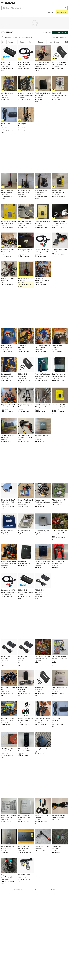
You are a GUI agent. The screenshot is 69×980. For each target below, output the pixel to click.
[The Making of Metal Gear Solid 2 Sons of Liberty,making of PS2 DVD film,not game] (9, 739)
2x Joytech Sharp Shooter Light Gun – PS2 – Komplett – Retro (26, 437)
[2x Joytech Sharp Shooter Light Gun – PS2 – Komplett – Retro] (26, 426)
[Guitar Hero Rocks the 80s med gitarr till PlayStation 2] (60, 521)
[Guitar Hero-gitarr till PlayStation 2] (26, 269)
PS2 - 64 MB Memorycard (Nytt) (25, 563)
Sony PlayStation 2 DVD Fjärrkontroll (8, 847)
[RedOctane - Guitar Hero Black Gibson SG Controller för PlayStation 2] (60, 212)
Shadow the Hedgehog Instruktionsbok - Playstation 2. (24, 347)
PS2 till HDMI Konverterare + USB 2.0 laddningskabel (25, 591)
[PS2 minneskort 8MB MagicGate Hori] (60, 490)
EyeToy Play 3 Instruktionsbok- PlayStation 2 (7, 347)
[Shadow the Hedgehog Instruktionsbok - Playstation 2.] (26, 336)
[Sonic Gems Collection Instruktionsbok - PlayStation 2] (43, 336)
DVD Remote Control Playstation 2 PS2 (25, 750)
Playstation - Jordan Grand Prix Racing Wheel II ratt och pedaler (8, 719)
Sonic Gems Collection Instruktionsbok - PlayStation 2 (43, 347)
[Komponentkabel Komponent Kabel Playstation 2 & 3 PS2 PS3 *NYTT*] (26, 53)
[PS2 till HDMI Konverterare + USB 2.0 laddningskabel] (26, 581)
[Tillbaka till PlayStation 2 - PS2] (2, 37)
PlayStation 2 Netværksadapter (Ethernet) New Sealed (60, 191)
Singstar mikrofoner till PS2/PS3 (43, 816)
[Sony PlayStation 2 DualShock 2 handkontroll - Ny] (9, 426)
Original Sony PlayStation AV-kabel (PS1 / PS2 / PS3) (42, 501)
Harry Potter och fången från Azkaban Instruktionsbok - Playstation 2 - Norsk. (42, 279)
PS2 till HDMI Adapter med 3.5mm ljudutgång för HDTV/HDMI (60, 63)
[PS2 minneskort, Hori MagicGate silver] (43, 521)
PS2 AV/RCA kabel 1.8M (60, 250)
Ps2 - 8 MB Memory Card (42, 436)
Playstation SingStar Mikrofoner (25, 406)
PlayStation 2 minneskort (56, 847)
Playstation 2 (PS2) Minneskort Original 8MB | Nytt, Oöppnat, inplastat (59, 406)
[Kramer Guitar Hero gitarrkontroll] (43, 181)
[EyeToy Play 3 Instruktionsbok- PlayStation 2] (9, 336)
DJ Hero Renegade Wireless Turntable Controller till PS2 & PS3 (25, 222)
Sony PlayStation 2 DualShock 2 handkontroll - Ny (8, 437)
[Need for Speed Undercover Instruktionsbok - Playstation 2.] (60, 336)
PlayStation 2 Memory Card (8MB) (43, 94)
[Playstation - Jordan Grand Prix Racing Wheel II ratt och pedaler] (9, 709)
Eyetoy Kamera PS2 (42, 749)
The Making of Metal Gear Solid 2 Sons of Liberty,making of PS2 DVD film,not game (9, 750)
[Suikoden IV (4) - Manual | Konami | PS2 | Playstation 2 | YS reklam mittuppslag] (60, 84)
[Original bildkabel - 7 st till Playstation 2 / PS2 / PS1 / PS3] (9, 552)
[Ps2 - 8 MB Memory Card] (43, 426)
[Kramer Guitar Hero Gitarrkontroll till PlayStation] (26, 181)
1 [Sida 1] (26, 889)
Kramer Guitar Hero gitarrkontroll (42, 191)
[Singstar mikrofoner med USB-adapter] (60, 552)
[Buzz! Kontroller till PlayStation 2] (9, 240)
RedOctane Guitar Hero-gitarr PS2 (7, 191)
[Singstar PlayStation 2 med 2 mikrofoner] (26, 490)
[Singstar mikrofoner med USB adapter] (9, 865)
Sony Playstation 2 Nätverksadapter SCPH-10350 (25, 847)
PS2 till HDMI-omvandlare (23, 375)
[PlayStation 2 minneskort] (60, 837)
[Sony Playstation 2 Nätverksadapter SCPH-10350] (26, 837)
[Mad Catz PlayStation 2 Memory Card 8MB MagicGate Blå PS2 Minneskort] (43, 365)
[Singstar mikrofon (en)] (43, 837)
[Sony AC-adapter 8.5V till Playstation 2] (43, 395)
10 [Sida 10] (47, 889)
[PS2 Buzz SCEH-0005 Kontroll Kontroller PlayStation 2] (26, 709)
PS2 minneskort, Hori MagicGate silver (42, 532)
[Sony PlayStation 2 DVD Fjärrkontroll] (9, 837)
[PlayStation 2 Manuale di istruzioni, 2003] (9, 806)
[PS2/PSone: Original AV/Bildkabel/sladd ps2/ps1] (60, 806)
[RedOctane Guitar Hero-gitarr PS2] (9, 181)
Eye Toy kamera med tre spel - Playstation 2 (60, 658)
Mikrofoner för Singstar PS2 (9, 688)
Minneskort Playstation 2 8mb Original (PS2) (43, 563)
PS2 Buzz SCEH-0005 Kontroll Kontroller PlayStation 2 (26, 719)
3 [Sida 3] (35, 889)
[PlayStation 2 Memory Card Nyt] (43, 212)
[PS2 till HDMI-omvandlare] (26, 365)
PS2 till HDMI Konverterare (6, 63)
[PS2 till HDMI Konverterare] (9, 53)
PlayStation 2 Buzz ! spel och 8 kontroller (8, 406)
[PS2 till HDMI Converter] (43, 581)
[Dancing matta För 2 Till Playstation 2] (26, 240)
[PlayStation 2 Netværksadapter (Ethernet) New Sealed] (60, 181)
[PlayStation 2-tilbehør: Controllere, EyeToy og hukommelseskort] (43, 709)
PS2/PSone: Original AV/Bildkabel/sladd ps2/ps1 (59, 817)
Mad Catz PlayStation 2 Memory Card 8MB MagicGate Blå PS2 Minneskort (42, 375)
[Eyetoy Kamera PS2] (43, 739)
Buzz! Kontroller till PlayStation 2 (8, 251)
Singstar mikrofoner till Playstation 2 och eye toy (26, 94)
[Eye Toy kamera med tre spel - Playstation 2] (60, 647)
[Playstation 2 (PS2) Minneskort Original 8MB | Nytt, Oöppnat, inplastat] (60, 395)
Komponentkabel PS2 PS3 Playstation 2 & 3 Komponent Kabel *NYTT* (42, 251)
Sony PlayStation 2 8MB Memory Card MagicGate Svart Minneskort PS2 (58, 375)
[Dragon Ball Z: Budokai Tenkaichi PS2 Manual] (43, 647)
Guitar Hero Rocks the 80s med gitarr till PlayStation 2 (59, 532)
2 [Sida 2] (31, 889)
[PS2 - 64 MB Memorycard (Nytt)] (26, 552)
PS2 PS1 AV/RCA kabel (26, 875)
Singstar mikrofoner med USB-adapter (59, 563)
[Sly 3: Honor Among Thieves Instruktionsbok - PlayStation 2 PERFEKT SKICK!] (9, 84)
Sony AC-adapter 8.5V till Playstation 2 (43, 406)
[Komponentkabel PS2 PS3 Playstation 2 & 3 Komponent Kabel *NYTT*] (43, 240)
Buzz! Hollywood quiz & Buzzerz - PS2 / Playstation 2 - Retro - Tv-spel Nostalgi (43, 63)
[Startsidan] (10, 3)
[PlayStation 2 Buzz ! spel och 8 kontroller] (9, 395)
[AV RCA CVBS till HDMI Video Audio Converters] (60, 678)
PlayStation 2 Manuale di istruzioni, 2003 (9, 816)
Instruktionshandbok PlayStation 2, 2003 (25, 816)
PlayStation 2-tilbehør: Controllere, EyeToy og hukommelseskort (43, 719)
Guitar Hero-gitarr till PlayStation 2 (25, 279)
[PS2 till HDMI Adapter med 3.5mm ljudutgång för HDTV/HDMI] (60, 53)
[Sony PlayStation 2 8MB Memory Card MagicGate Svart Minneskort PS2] (60, 365)
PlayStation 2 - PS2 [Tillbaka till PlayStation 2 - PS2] (11, 37)
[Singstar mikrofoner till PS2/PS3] (43, 806)
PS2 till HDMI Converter (39, 591)
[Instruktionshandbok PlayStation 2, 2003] (26, 806)
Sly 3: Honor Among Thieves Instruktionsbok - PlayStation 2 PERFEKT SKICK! (9, 94)
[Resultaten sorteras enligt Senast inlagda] (59, 37)
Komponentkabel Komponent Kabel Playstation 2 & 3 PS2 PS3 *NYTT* (25, 63)
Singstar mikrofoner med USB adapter (8, 876)
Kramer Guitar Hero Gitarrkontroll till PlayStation (25, 191)
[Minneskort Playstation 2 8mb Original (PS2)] (43, 552)
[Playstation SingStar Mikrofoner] (26, 395)
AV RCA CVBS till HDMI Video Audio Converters (59, 689)
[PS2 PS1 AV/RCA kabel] (26, 865)
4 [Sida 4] (40, 889)
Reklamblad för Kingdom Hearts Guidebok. (7, 375)
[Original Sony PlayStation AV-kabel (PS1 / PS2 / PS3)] (43, 490)
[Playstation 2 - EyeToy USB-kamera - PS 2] (9, 490)
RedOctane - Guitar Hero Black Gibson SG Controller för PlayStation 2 (59, 222)
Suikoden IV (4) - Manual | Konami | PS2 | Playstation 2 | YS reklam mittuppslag (60, 94)
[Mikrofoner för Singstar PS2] (9, 678)
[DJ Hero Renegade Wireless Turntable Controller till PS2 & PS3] (26, 212)
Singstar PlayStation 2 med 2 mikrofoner (26, 501)
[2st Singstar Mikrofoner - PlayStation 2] (26, 114)
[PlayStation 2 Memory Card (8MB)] (43, 84)
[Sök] (65, 8)
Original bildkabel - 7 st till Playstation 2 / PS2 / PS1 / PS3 (9, 563)
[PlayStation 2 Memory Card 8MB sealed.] (9, 212)
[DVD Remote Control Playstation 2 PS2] (26, 739)
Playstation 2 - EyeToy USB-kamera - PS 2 (9, 501)
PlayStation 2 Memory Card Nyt (43, 222)
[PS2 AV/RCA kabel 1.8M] (60, 240)
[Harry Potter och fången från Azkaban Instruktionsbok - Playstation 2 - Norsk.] (43, 269)
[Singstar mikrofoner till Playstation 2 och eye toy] (26, 84)
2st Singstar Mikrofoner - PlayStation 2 (23, 125)
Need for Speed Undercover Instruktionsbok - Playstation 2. (58, 347)
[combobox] (34, 8)
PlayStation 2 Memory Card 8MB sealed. (9, 222)
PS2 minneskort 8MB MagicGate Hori (59, 501)
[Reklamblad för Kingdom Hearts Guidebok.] (9, 365)
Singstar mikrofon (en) (43, 846)
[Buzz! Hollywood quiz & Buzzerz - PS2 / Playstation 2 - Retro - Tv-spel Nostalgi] (43, 53)
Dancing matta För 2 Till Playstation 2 (25, 251)
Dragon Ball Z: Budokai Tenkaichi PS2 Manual (43, 658)
